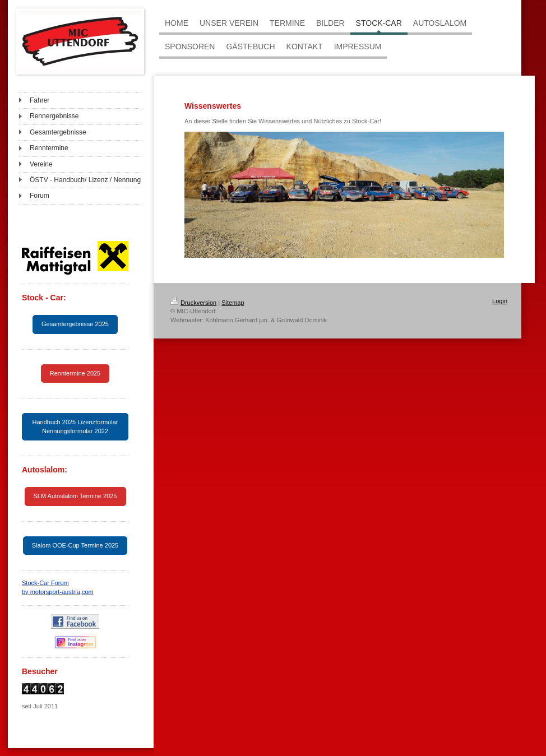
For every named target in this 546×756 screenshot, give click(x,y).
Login (500, 301)
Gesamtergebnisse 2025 (75, 324)
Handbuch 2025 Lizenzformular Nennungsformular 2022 (75, 426)
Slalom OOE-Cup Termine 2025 (75, 545)
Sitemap (233, 303)
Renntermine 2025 (75, 373)
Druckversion (193, 303)
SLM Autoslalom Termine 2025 (75, 496)
